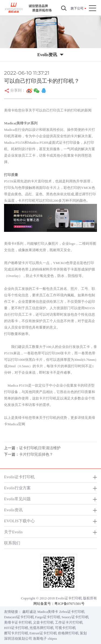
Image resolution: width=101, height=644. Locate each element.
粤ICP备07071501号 (69, 604)
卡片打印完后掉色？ (36, 454)
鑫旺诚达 (29, 612)
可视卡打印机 (65, 628)
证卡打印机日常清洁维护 (40, 448)
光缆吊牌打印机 (42, 628)
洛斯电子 (40, 638)
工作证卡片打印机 (69, 622)
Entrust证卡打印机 (43, 633)
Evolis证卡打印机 (19, 477)
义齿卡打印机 (43, 622)
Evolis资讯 (13, 510)
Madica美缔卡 (48, 612)
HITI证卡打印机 (16, 628)
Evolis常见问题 (17, 499)
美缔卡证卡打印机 (18, 622)
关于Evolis (13, 532)
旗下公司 (77, 8)
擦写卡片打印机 (16, 633)
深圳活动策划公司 (18, 638)
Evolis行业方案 (17, 488)
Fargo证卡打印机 (48, 617)
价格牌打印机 (68, 633)
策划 (83, 633)
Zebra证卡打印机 (72, 612)
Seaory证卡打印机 (75, 617)
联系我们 (12, 543)
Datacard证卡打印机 (19, 617)
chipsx (53, 638)
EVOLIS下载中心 (19, 521)
